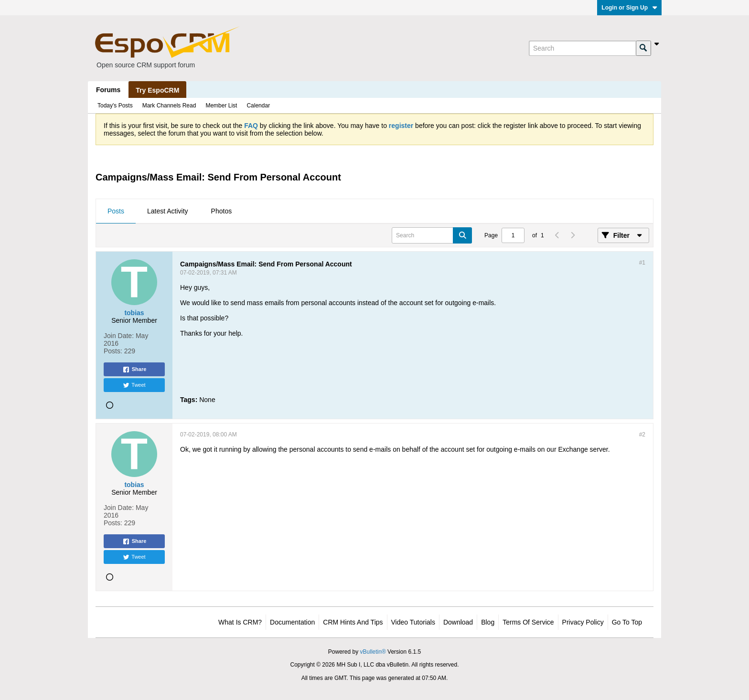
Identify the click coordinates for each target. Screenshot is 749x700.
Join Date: (119, 336)
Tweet (134, 385)
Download (458, 622)
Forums (108, 90)
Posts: (113, 351)
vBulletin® (373, 652)
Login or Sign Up (629, 8)
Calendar (258, 106)
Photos (222, 211)
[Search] (582, 48)
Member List (221, 106)
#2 (642, 435)
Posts (116, 211)
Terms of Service (528, 622)
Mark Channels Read (169, 106)
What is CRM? (240, 622)
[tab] (116, 212)
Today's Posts (115, 106)
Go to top (627, 622)
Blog (488, 622)
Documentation (292, 622)
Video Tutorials (413, 622)
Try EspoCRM (157, 90)
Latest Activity (168, 211)
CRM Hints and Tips (353, 622)
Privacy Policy (583, 622)
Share (134, 370)
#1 (642, 263)
